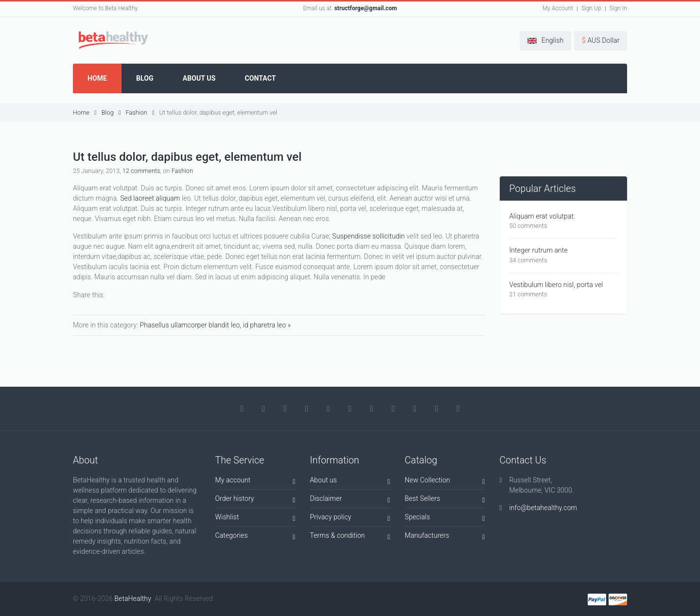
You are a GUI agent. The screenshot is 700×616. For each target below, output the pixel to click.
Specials (445, 519)
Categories (255, 537)
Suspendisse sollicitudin (368, 236)
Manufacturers (445, 537)
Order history (255, 500)
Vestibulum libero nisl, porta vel (556, 285)
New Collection (445, 482)
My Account (558, 8)
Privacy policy (350, 519)
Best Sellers (445, 500)
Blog (111, 112)
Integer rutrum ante (539, 250)
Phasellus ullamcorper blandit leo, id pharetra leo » (215, 325)
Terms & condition (350, 537)
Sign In (618, 8)
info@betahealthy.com (543, 508)
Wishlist (255, 519)
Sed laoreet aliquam (150, 198)
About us (350, 482)
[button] (545, 41)
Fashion (140, 112)
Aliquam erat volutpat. (542, 216)
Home (85, 112)
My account (255, 482)
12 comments (141, 171)
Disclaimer (350, 500)
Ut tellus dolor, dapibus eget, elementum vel (219, 112)
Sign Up (591, 8)
